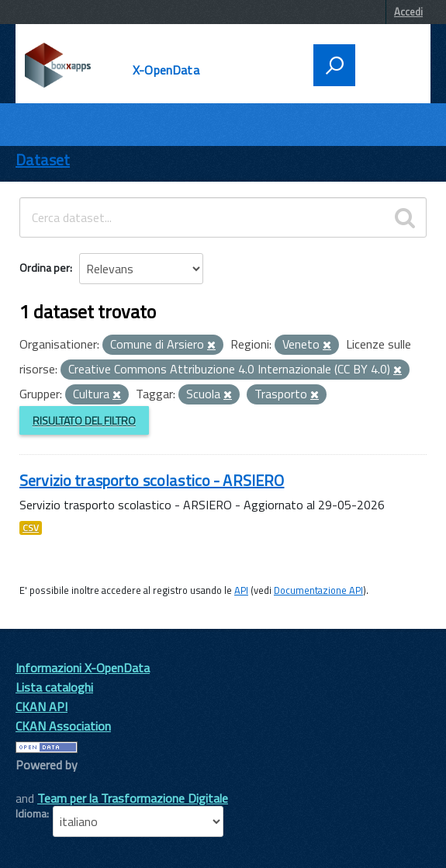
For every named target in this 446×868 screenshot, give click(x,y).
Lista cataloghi (54, 687)
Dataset (43, 160)
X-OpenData (166, 70)
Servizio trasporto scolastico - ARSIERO (152, 480)
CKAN (42, 782)
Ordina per (45, 267)
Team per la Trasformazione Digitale (133, 798)
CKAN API (41, 707)
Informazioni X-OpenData (83, 668)
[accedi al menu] (388, 64)
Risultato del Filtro (84, 420)
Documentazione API (318, 590)
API (241, 590)
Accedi (408, 12)
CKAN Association (63, 726)
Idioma (31, 814)
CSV (31, 528)
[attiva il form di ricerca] (334, 65)
